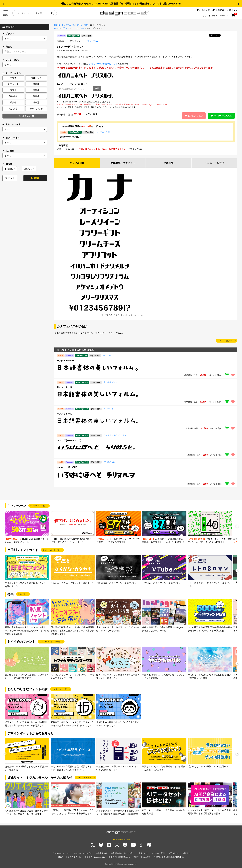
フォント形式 (10, 60)
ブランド (8, 34)
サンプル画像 (77, 163)
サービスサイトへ (84, 778)
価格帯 (7, 164)
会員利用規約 (102, 853)
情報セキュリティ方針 (83, 853)
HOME (57, 25)
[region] (146, 96)
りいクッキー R (64, 387)
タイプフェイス (68, 25)
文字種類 (8, 151)
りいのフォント (111, 382)
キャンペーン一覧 (38, 506)
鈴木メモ (107, 355)
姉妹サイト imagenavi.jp (95, 857)
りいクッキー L (64, 414)
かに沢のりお (110, 462)
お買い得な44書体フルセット (103, 64)
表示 (97, 89)
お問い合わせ (174, 853)
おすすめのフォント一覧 (50, 642)
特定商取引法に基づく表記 (122, 853)
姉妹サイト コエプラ (142, 857)
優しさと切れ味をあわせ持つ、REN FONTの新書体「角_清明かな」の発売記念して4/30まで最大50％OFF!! (121, 4)
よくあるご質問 (158, 853)
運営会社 (187, 853)
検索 (35, 178)
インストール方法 (214, 163)
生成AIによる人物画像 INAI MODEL (169, 857)
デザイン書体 (82, 25)
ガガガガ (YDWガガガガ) (69, 440)
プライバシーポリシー (61, 853)
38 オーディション (70, 137)
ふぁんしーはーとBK (67, 467)
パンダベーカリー (65, 361)
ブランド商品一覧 (225, 341)
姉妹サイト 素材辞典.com (119, 857)
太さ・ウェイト (12, 124)
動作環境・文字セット (123, 163)
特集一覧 (22, 594)
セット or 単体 (11, 138)
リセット (10, 178)
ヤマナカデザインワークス (115, 435)
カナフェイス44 (78, 28)
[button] (4, 4)
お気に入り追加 (194, 116)
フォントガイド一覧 (51, 550)
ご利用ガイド (142, 853)
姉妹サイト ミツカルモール (70, 857)
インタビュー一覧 (59, 689)
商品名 (7, 47)
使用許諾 (169, 163)
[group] (27, 527)
